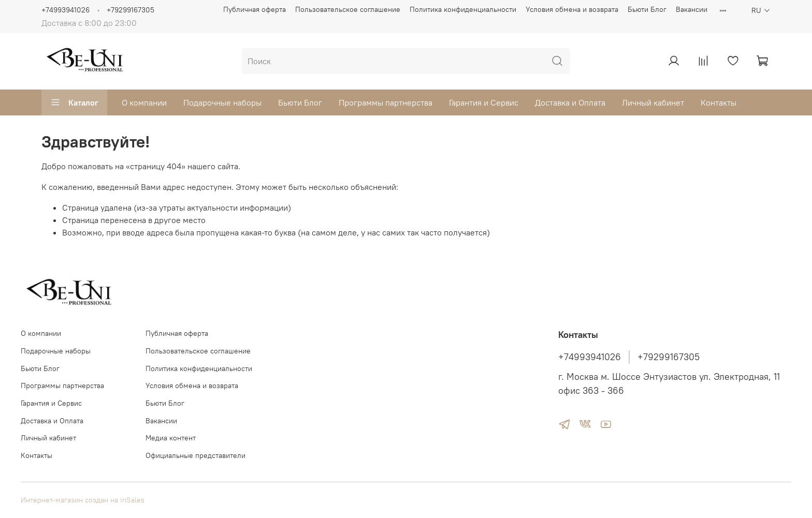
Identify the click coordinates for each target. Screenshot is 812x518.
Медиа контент (171, 438)
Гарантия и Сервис (484, 102)
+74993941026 (66, 10)
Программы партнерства (386, 102)
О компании (144, 102)
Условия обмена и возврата (572, 9)
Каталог (74, 102)
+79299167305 (130, 10)
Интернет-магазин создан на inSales (83, 500)
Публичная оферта (255, 9)
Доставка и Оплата (570, 102)
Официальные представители (195, 455)
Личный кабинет (653, 102)
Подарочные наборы (222, 102)
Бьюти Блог (647, 9)
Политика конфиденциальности (463, 9)
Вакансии (692, 9)
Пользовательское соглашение (348, 9)
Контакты (719, 102)
